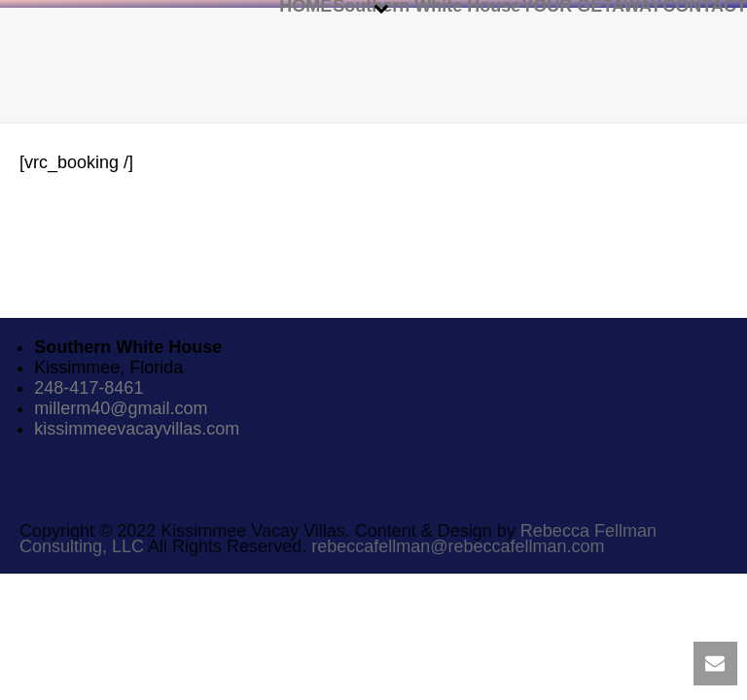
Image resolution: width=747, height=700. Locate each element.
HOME (305, 5)
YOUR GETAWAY (591, 5)
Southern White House (427, 5)
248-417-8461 (89, 388)
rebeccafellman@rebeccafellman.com (458, 546)
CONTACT (705, 5)
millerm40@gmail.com (121, 408)
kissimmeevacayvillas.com (137, 429)
